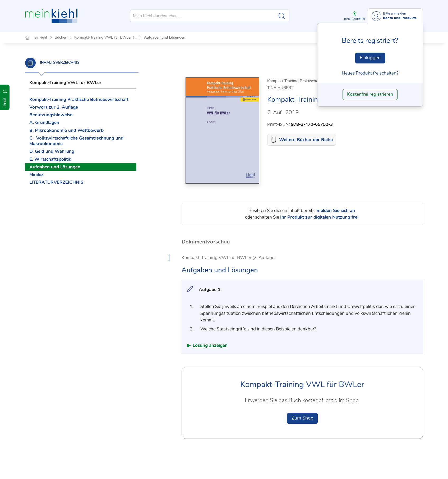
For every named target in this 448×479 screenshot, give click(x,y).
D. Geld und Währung (52, 151)
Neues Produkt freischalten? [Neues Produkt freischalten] (370, 73)
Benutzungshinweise (51, 115)
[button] (355, 16)
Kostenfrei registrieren (370, 94)
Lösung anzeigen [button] (210, 346)
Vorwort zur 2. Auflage (54, 107)
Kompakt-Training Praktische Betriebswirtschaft (79, 100)
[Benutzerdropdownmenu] (395, 16)
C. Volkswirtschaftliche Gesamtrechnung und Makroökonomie (76, 141)
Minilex (36, 175)
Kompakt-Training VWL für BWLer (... (105, 38)
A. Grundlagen (44, 123)
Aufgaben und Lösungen (165, 38)
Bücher (61, 38)
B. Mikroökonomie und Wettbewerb (66, 130)
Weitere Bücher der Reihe (306, 140)
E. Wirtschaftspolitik (50, 159)
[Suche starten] (282, 16)
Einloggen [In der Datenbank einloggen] (370, 58)
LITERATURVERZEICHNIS (56, 182)
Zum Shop (302, 418)
